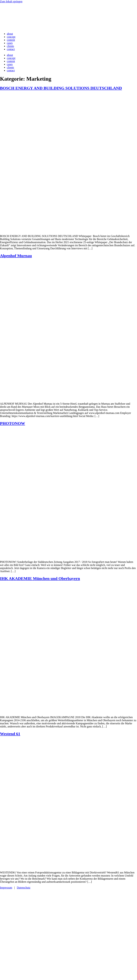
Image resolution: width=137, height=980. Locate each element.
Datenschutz (24, 888)
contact (11, 49)
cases (10, 43)
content (11, 40)
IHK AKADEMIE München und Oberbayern (40, 578)
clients (10, 46)
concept (11, 37)
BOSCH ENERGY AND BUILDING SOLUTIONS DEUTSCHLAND (61, 88)
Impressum (6, 888)
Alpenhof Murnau (16, 256)
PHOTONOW (13, 423)
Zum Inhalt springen (11, 1)
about (10, 34)
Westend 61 (10, 734)
